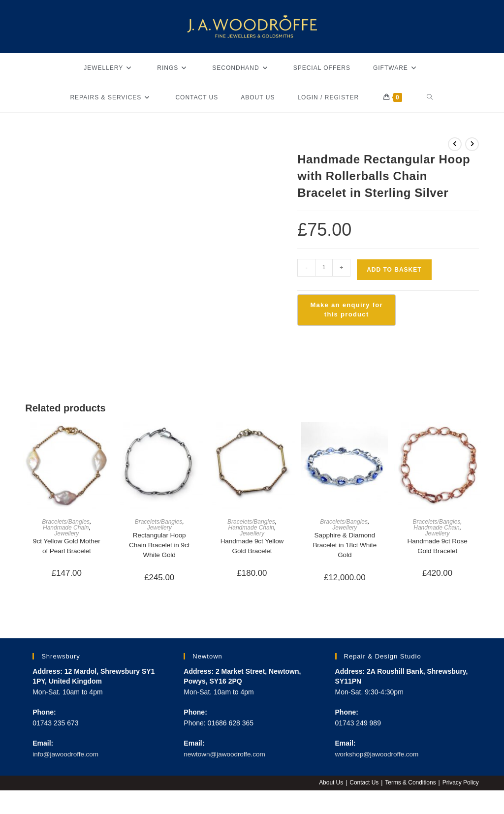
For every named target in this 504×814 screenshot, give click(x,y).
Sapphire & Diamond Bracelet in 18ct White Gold (345, 546)
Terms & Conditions (410, 784)
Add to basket (394, 270)
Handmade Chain (66, 528)
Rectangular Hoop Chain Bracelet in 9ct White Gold (159, 546)
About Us (330, 784)
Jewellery (66, 533)
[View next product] (472, 144)
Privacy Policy (460, 784)
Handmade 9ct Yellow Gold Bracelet (252, 547)
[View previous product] (455, 144)
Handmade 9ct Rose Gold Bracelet (438, 547)
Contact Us (363, 784)
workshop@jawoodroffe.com (379, 755)
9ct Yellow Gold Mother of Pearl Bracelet (67, 547)
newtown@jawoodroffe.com (226, 755)
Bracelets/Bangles (66, 522)
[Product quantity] (324, 268)
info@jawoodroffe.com (67, 755)
